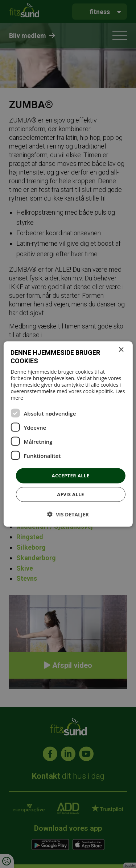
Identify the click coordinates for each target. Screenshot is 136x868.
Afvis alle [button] (70, 494)
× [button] (121, 350)
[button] (68, 514)
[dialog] (68, 434)
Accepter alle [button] (71, 476)
